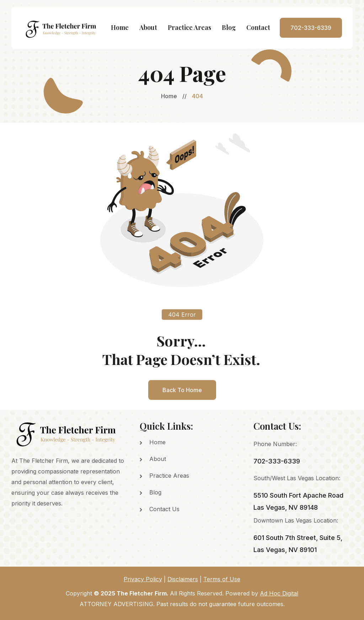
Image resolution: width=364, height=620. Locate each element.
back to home (182, 397)
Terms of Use (222, 579)
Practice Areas (189, 27)
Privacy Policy (143, 579)
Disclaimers (183, 579)
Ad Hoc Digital (279, 593)
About (148, 27)
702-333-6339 (311, 28)
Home (120, 27)
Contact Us (164, 509)
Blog (229, 27)
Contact (258, 27)
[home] (62, 28)
